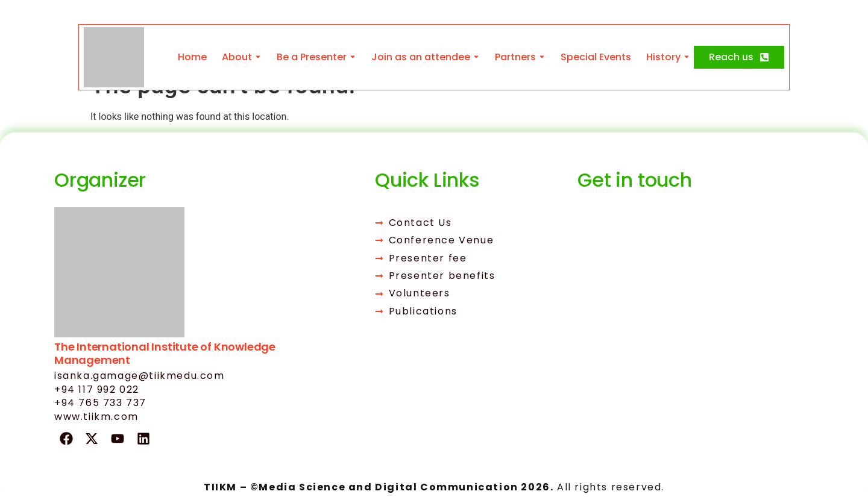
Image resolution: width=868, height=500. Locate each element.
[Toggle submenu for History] (685, 57)
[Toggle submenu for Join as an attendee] (475, 57)
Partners (515, 57)
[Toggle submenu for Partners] (541, 57)
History (663, 57)
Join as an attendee (421, 57)
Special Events (596, 57)
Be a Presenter (312, 57)
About (237, 57)
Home (192, 57)
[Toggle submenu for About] (257, 57)
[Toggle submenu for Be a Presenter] (351, 57)
